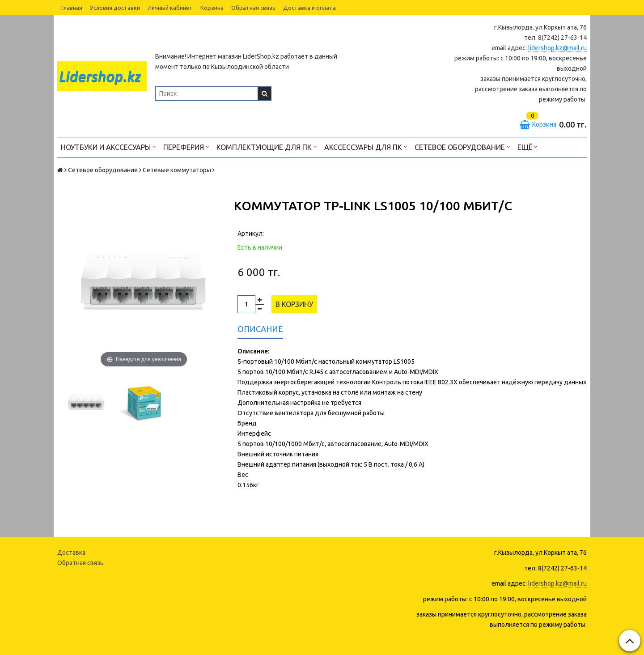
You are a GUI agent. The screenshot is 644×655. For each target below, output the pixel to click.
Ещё (527, 147)
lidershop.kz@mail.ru (557, 48)
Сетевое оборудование (462, 147)
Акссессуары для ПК (366, 147)
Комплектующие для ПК (267, 147)
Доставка (71, 553)
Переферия (186, 147)
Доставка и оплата (309, 8)
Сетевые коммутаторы (177, 170)
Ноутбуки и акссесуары (108, 147)
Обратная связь (253, 8)
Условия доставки (115, 8)
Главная (72, 8)
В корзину (294, 304)
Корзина (212, 8)
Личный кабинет (170, 8)
